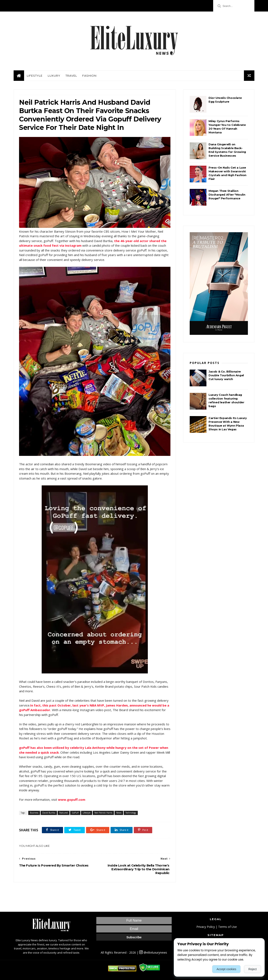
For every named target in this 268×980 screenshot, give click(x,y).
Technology (131, 813)
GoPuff (75, 813)
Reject (253, 969)
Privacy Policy (206, 927)
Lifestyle (35, 76)
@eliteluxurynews (153, 952)
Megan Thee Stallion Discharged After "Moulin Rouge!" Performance (227, 195)
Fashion (89, 76)
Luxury (54, 76)
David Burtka (49, 813)
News (119, 813)
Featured (64, 813)
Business (34, 813)
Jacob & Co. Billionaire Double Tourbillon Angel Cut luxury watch (226, 375)
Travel (71, 76)
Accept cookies (226, 969)
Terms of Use (227, 927)
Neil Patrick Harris (103, 813)
